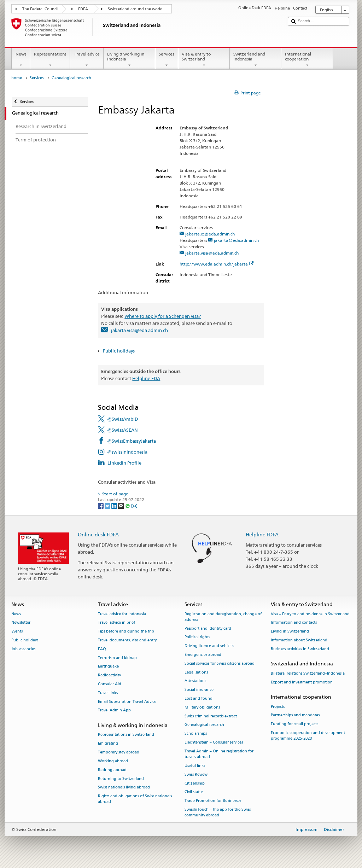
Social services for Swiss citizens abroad (220, 663)
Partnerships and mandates (295, 715)
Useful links (195, 766)
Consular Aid (110, 684)
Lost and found (198, 698)
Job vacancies (23, 649)
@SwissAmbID (122, 419)
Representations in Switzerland (126, 735)
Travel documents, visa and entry (127, 640)
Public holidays (119, 351)
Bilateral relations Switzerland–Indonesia (308, 673)
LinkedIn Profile (124, 463)
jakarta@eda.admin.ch (236, 240)
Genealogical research (204, 725)
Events (17, 632)
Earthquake (108, 667)
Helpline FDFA (262, 534)
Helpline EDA (146, 378)
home (17, 78)
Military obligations (202, 707)
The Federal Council (40, 9)
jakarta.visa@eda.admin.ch (212, 253)
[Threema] (121, 505)
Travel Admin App (114, 710)
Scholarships (196, 734)
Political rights (197, 637)
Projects (278, 707)
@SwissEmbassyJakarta (132, 441)
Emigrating (108, 744)
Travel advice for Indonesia (122, 614)
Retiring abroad (112, 770)
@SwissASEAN (122, 430)
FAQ (102, 649)
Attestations (195, 681)
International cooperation (307, 60)
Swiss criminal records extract (211, 716)
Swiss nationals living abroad (124, 788)
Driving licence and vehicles (209, 646)
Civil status (194, 792)
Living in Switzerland (290, 632)
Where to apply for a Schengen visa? (163, 316)
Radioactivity (109, 675)
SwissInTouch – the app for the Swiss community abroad (218, 812)
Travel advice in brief (116, 623)
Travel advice (87, 60)
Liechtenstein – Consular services (214, 742)
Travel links (108, 693)
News (21, 60)
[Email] (134, 505)
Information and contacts (294, 623)
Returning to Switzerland (121, 779)
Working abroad (113, 761)
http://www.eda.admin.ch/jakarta (217, 264)
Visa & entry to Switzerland (204, 60)
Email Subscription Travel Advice (127, 702)
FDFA (83, 9)
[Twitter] (108, 505)
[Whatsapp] (128, 505)
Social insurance (199, 690)
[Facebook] (101, 505)
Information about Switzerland (299, 640)
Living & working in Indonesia (129, 60)
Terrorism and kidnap (117, 658)
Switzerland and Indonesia (256, 60)
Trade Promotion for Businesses (213, 801)
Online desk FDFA (98, 534)
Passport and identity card (208, 628)
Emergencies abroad (203, 655)
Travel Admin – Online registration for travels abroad (219, 754)
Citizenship (195, 783)
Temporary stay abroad (119, 753)
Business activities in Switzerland (300, 649)
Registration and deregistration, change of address (223, 617)
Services (167, 60)
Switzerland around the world (135, 9)
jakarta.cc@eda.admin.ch (210, 234)
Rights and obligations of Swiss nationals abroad (135, 799)
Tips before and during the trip (126, 632)
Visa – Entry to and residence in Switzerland (310, 614)
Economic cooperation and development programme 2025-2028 (308, 736)
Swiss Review (196, 774)
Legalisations (196, 672)
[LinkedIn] (115, 505)
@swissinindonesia (127, 452)
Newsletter (21, 623)
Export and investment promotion (302, 682)
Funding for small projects (294, 724)
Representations (50, 60)
